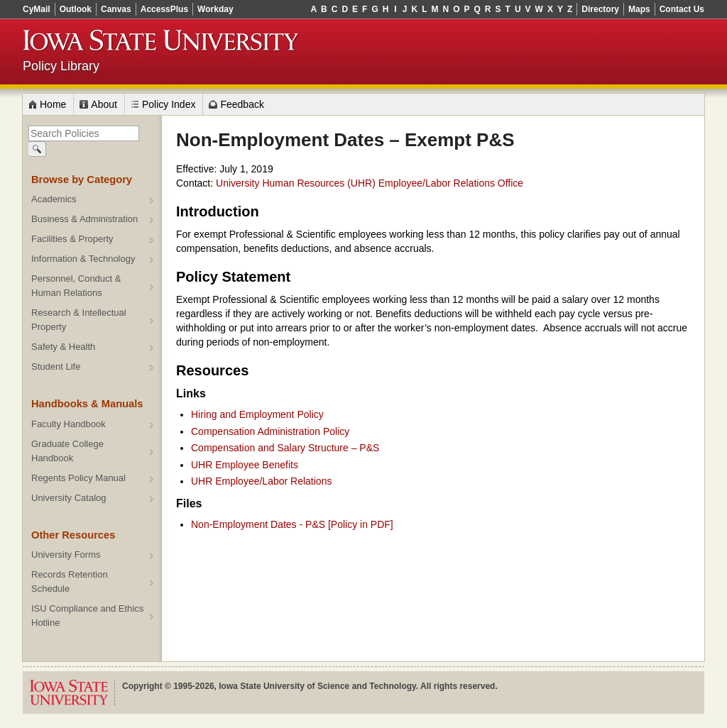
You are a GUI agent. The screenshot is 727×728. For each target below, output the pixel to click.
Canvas (116, 9)
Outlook (76, 9)
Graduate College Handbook (67, 451)
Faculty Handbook (69, 424)
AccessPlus (164, 9)
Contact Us (682, 9)
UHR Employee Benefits (245, 465)
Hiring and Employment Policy (257, 414)
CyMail (37, 9)
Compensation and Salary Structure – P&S (285, 448)
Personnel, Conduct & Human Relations (76, 286)
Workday (215, 9)
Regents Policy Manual (78, 478)
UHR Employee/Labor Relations (261, 481)
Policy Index (169, 104)
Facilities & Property (72, 239)
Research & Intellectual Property (79, 320)
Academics (54, 199)
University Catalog (69, 498)
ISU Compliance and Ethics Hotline (87, 616)
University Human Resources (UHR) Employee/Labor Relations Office (370, 183)
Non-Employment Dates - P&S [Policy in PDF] (292, 524)
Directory (600, 9)
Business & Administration (84, 219)
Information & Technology (83, 259)
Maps (639, 9)
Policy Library (61, 66)
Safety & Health (63, 347)
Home (53, 104)
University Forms (66, 555)
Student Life (56, 366)
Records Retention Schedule (70, 581)
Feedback (242, 104)
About (104, 104)
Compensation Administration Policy (270, 431)
